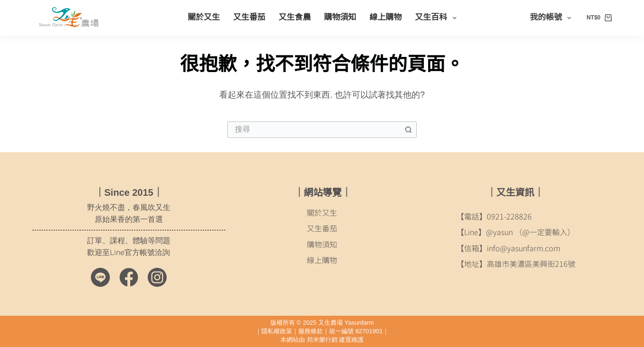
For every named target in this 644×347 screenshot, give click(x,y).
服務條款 (311, 331)
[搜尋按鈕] (408, 130)
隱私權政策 (277, 331)
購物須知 (340, 17)
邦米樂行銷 (322, 340)
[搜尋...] (314, 130)
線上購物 (385, 17)
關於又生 (204, 17)
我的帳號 (552, 18)
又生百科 (437, 18)
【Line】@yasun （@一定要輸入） (516, 232)
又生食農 (295, 17)
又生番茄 (249, 17)
